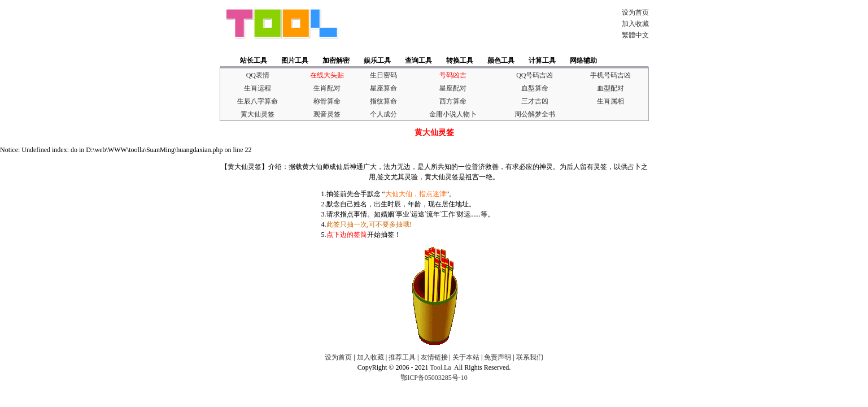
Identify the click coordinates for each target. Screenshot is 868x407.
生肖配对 (327, 88)
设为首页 (635, 12)
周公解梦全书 (535, 114)
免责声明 (498, 357)
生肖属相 (610, 101)
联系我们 (530, 357)
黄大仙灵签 (258, 114)
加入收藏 (635, 24)
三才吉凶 (535, 101)
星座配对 (453, 88)
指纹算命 (383, 101)
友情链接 (434, 357)
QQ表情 (258, 75)
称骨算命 (327, 101)
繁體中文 (635, 35)
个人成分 (383, 114)
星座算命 (383, 88)
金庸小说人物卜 (453, 114)
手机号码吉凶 (610, 75)
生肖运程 (258, 88)
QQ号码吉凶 (535, 75)
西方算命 (453, 101)
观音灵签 (327, 114)
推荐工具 (402, 357)
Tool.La (440, 367)
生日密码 (383, 75)
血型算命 (535, 88)
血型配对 (610, 88)
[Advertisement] (476, 24)
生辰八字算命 (258, 101)
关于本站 (466, 357)
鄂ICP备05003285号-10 (434, 378)
